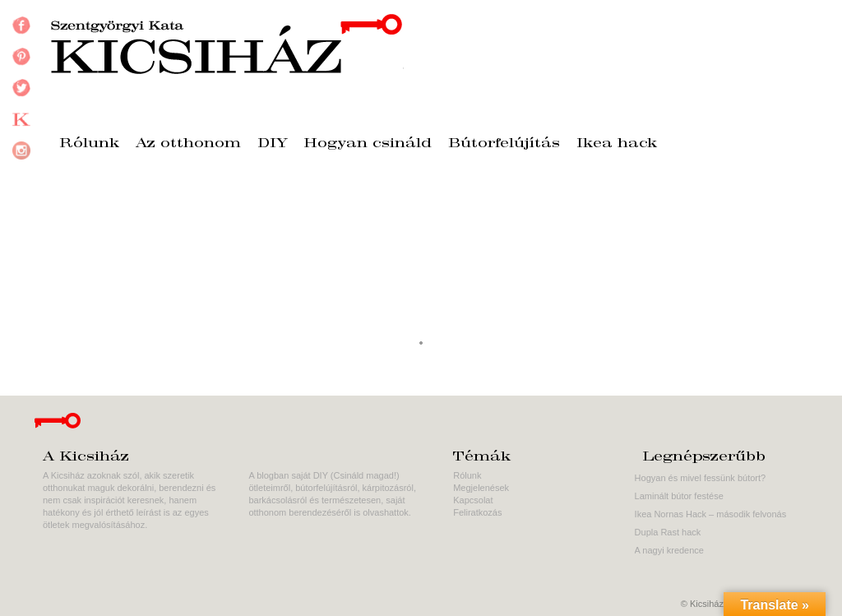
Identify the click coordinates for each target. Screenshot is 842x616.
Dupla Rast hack (668, 532)
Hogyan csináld (368, 144)
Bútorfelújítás (504, 144)
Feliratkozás (477, 512)
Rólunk (89, 144)
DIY (273, 144)
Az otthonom (188, 144)
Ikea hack (617, 144)
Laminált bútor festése (679, 496)
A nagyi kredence (669, 550)
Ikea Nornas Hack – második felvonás (711, 514)
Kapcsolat (473, 500)
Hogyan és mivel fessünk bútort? (701, 478)
